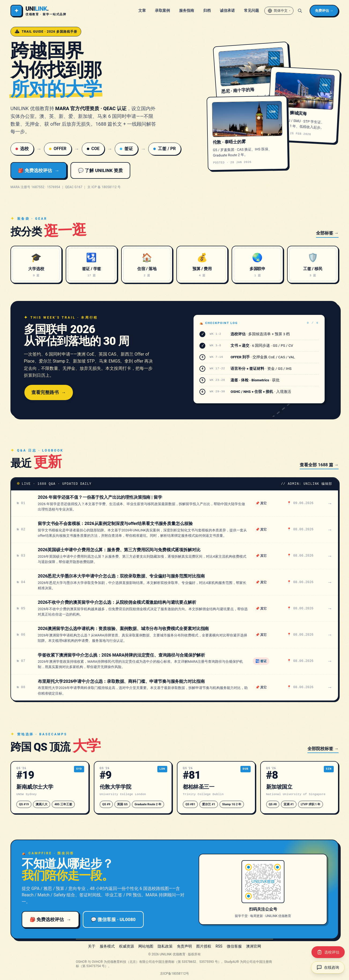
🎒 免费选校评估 (39, 170)
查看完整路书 (49, 392)
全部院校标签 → (323, 749)
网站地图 (146, 946)
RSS (219, 946)
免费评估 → (324, 11)
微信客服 (234, 946)
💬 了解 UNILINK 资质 (100, 170)
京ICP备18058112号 (175, 974)
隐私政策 (165, 946)
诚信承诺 (227, 10)
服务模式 (107, 946)
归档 (207, 10)
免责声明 (184, 946)
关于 (92, 946)
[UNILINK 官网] (38, 11)
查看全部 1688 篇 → (319, 465)
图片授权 (204, 946)
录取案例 (162, 10)
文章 (142, 10)
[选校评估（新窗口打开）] (328, 952)
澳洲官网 (254, 946)
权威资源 (127, 946)
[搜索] (300, 11)
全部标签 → (327, 233)
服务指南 (187, 10)
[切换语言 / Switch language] (279, 11)
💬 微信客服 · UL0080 (113, 919)
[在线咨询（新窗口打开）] (328, 967)
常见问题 (251, 10)
